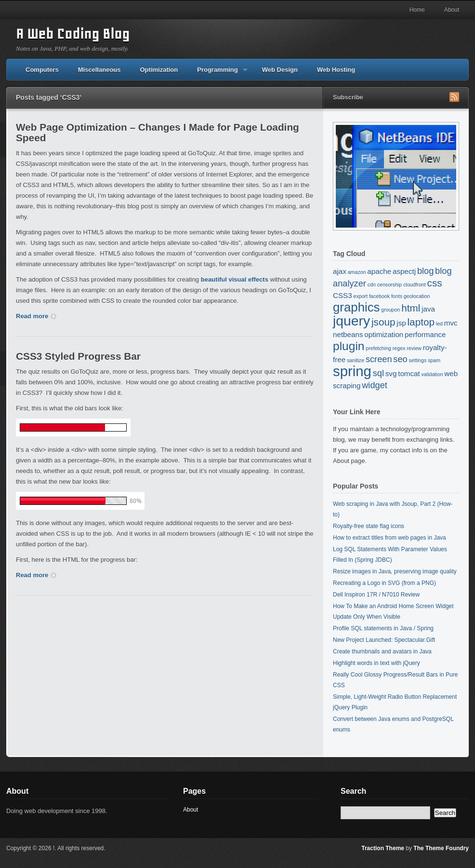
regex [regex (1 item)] (399, 348)
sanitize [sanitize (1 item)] (356, 360)
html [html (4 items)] (411, 308)
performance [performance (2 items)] (425, 334)
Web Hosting (336, 70)
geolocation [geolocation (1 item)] (417, 296)
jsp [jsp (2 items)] (401, 323)
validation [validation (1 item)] (432, 374)
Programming (218, 73)
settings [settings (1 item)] (418, 360)
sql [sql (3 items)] (378, 373)
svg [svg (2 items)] (391, 373)
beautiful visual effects (235, 279)
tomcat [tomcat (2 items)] (409, 373)
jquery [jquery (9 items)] (351, 321)
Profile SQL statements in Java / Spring (383, 628)
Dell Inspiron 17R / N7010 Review (376, 595)
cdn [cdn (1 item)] (372, 285)
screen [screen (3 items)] (379, 359)
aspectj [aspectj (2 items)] (404, 271)
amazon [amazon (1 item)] (357, 272)
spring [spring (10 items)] (352, 371)
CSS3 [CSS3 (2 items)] (343, 295)
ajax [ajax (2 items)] (340, 271)
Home (417, 10)
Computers (42, 70)
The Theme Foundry (441, 848)
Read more (36, 316)
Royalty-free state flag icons (369, 526)
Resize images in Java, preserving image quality (395, 571)
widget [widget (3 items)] (375, 385)
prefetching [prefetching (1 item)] (378, 348)
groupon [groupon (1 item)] (390, 310)
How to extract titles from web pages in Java (389, 538)
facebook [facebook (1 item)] (379, 296)
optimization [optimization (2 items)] (384, 334)
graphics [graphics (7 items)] (356, 307)
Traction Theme (383, 848)
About (452, 10)
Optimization (159, 70)
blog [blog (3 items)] (425, 271)
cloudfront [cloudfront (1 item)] (415, 285)
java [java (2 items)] (428, 309)
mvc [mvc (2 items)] (451, 323)
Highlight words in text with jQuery (376, 663)
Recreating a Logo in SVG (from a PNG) (384, 583)
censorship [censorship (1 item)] (390, 285)
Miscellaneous (99, 70)
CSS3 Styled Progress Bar (78, 356)
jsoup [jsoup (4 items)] (383, 322)
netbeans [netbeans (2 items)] (348, 334)
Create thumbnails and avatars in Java (382, 651)
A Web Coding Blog (73, 34)
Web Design (280, 70)
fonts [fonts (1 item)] (397, 296)
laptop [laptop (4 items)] (421, 322)
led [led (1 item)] (439, 324)
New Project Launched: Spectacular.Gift (384, 640)
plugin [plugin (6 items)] (349, 346)
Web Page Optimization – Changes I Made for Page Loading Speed (158, 132)
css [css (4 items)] (435, 283)
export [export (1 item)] (360, 296)
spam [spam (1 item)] (434, 360)
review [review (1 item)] (414, 348)
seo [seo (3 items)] (400, 359)
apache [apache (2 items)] (379, 271)
